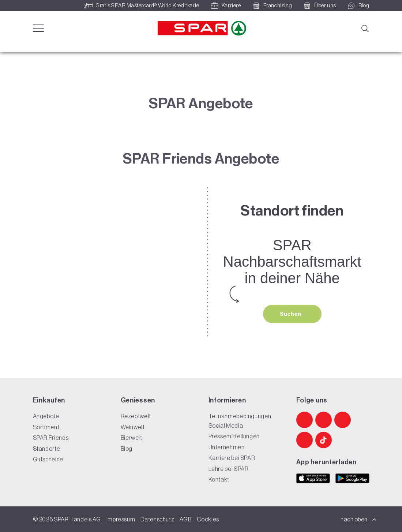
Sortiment (46, 427)
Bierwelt (132, 438)
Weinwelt (133, 427)
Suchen (291, 314)
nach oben (358, 519)
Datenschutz (157, 519)
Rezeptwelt (136, 416)
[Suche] (365, 28)
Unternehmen (227, 447)
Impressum (121, 519)
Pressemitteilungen (234, 437)
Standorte (47, 449)
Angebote (46, 416)
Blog (127, 449)
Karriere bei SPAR (232, 458)
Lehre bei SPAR (229, 469)
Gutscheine (48, 460)
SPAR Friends (51, 438)
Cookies (208, 519)
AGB (185, 519)
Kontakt (219, 480)
